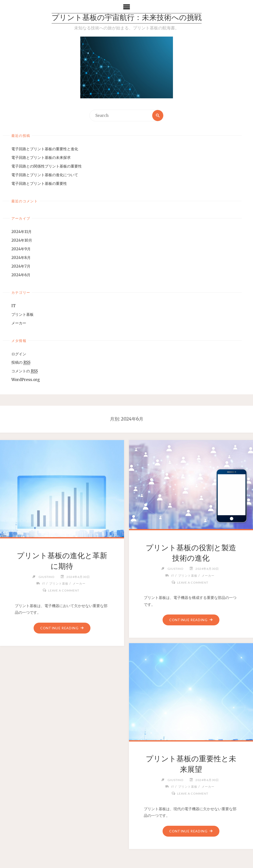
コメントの (25, 371)
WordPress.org (26, 380)
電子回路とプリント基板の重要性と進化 (45, 149)
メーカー (19, 323)
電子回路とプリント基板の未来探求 (41, 158)
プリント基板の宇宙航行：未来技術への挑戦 (127, 18)
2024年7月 (21, 266)
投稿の (21, 363)
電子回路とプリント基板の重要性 (39, 183)
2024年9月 (21, 249)
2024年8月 (21, 258)
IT (13, 306)
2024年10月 (22, 240)
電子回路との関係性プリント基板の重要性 (47, 166)
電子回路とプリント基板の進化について (45, 175)
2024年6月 (21, 275)
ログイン (19, 354)
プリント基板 (22, 314)
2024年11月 (21, 232)
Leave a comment (64, 590)
